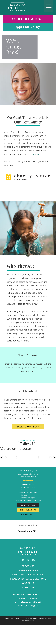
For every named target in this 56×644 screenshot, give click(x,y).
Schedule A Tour (28, 19)
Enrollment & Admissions (28, 593)
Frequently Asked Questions (28, 598)
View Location (28, 520)
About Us (28, 602)
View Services (28, 533)
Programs (28, 585)
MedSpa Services (28, 589)
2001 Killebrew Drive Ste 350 (28, 621)
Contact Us (28, 606)
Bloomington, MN (27, 550)
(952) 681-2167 (28, 27)
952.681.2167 (28, 485)
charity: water (36, 154)
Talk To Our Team (28, 427)
